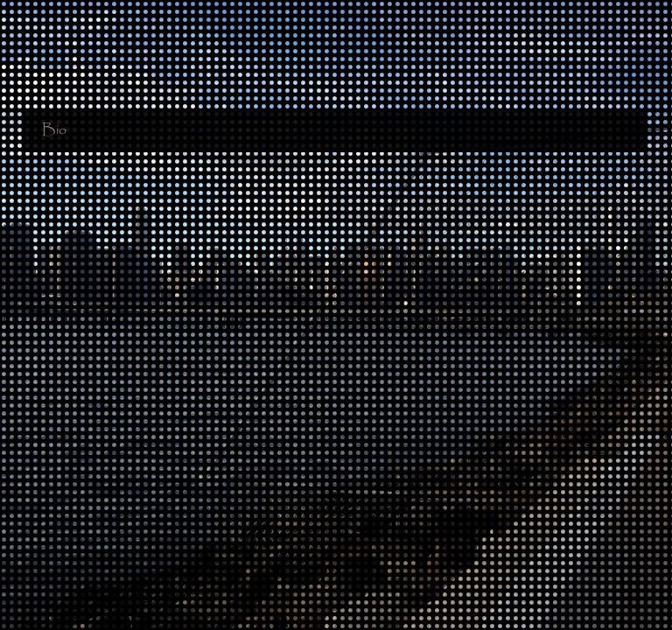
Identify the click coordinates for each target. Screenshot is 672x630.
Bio (54, 134)
